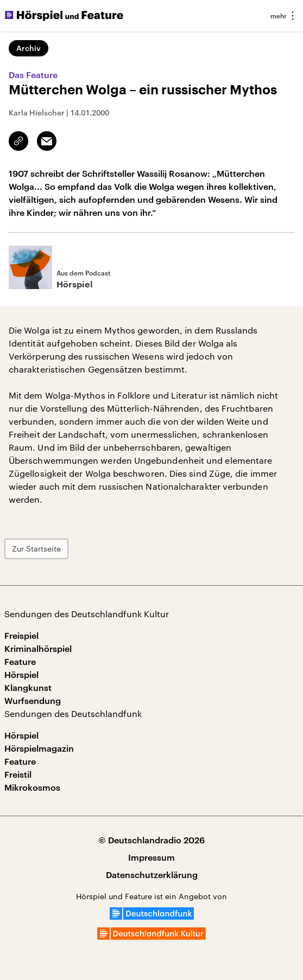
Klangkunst (28, 687)
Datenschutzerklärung (152, 875)
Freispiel (21, 635)
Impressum (151, 857)
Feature (20, 661)
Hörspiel (21, 674)
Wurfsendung (33, 700)
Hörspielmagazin (39, 748)
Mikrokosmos (32, 787)
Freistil (18, 774)
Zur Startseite (36, 549)
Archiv (29, 48)
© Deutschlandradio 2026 (151, 840)
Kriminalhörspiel (38, 648)
